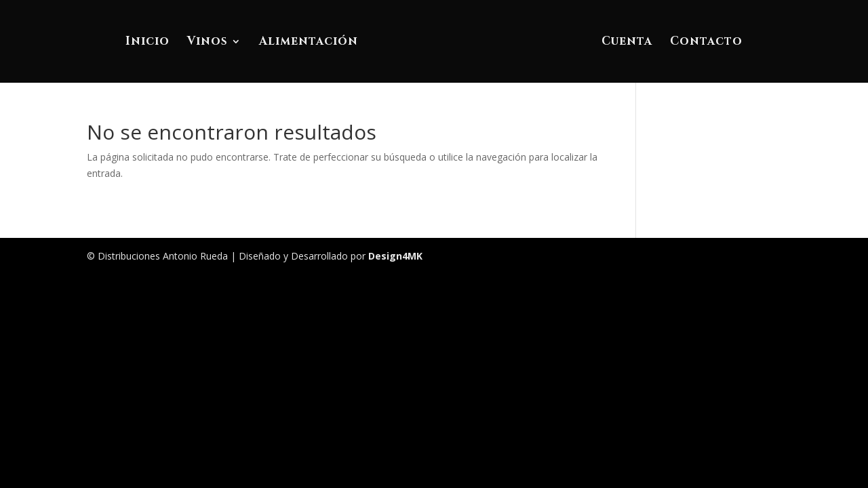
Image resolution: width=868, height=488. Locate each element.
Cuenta (627, 43)
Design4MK (394, 256)
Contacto (706, 43)
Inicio (147, 43)
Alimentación (309, 43)
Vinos (208, 43)
